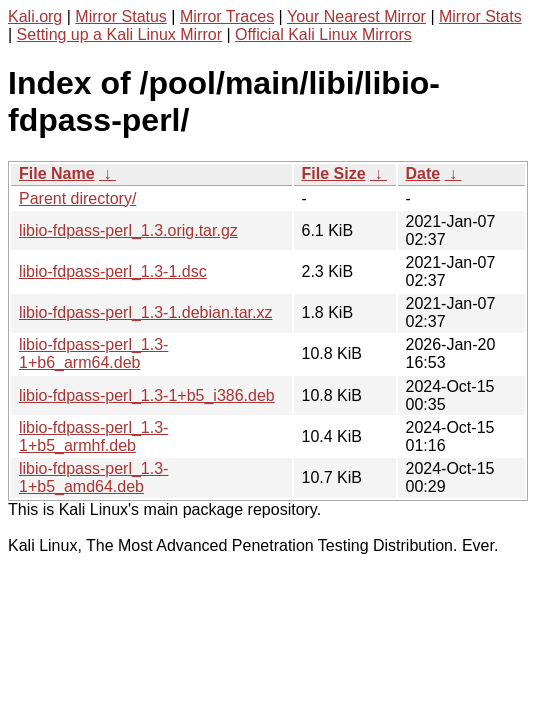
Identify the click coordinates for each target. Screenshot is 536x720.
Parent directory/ (77, 198)
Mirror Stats (480, 16)
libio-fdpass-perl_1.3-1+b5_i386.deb (147, 395)
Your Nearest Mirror (356, 16)
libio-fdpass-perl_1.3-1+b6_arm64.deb (93, 353)
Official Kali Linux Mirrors (323, 34)
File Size (334, 173)
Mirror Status (121, 16)
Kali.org (35, 16)
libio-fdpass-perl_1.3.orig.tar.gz (128, 230)
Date (423, 173)
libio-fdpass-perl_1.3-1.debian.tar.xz (145, 312)
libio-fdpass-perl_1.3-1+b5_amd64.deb (93, 477)
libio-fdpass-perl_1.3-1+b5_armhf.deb (93, 436)
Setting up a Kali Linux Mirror (119, 34)
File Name (57, 173)
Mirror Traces (227, 16)
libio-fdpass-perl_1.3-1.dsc (113, 271)
